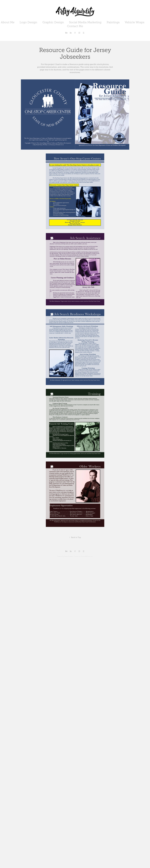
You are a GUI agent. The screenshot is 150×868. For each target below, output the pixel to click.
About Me (8, 22)
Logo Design (28, 22)
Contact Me (75, 26)
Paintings (113, 22)
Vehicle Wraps (135, 22)
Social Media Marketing (85, 22)
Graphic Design (53, 22)
